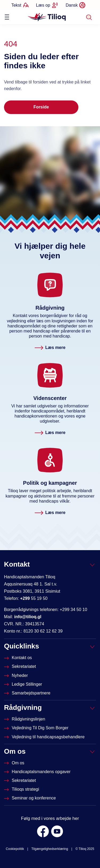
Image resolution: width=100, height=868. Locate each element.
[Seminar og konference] (30, 798)
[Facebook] (43, 831)
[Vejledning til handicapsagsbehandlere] (45, 737)
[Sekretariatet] (21, 666)
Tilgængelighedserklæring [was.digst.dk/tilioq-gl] (50, 849)
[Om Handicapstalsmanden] (38, 772)
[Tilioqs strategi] (22, 789)
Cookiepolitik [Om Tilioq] (15, 849)
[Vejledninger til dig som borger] (37, 728)
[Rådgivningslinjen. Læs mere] (50, 348)
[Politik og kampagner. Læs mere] (50, 513)
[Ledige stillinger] (24, 684)
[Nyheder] (16, 675)
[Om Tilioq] (15, 763)
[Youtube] (57, 831)
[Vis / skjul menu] (7, 17)
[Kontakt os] (19, 658)
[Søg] (89, 17)
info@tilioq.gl (28, 617)
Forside (41, 107)
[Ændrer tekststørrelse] (20, 5)
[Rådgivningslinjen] (25, 719)
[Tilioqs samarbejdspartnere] (28, 693)
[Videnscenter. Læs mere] (50, 433)
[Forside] (47, 17)
